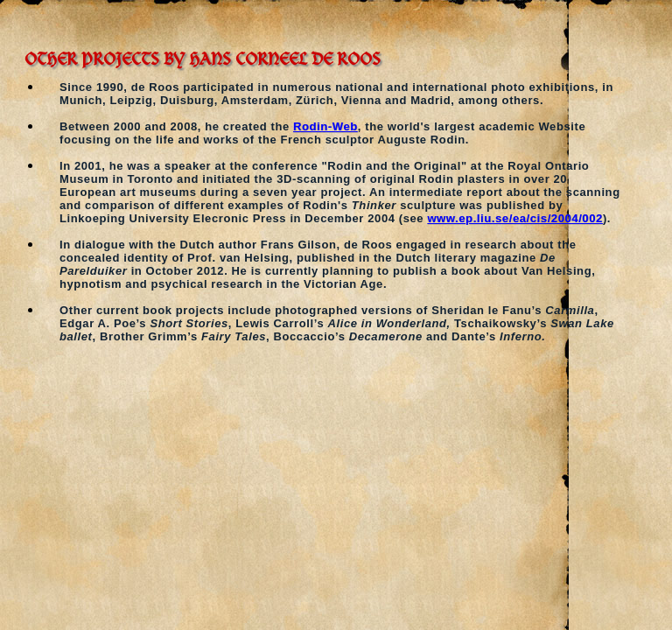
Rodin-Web (325, 126)
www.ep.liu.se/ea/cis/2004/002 (514, 218)
